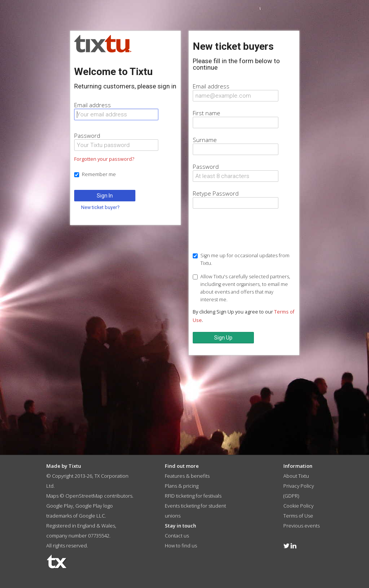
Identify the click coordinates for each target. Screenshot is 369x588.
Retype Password (216, 193)
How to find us (181, 546)
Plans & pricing (182, 486)
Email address (93, 105)
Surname (205, 140)
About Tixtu (296, 476)
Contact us (177, 536)
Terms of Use (298, 516)
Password (87, 136)
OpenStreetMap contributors (99, 496)
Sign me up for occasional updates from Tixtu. (241, 259)
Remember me (95, 174)
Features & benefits (187, 476)
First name (206, 113)
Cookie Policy (298, 506)
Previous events (302, 526)
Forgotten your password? (104, 159)
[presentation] (251, 231)
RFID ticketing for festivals (193, 496)
